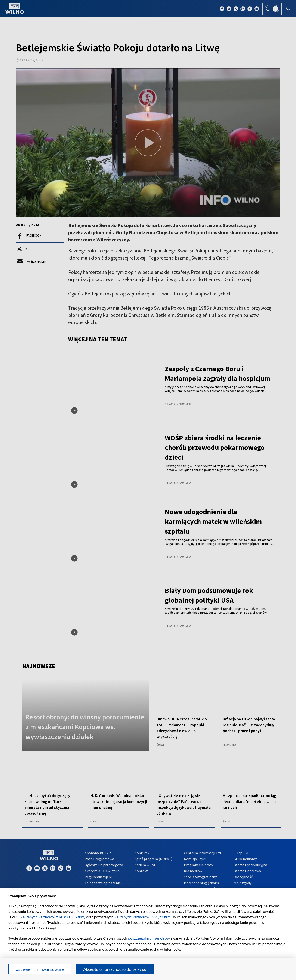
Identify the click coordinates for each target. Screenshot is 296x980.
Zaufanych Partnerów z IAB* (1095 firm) (53, 917)
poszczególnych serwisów (149, 938)
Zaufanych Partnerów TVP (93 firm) (143, 917)
